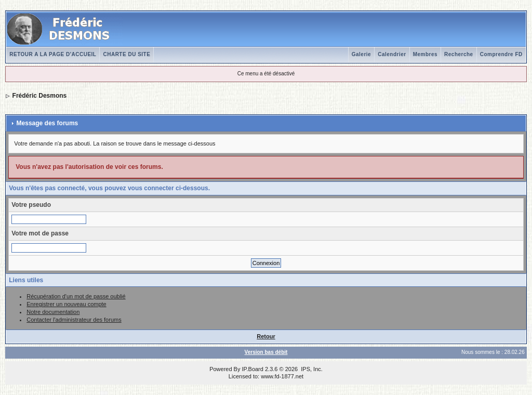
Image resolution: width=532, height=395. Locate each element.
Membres (425, 54)
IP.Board (253, 369)
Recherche (459, 54)
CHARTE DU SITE (127, 54)
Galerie (361, 54)
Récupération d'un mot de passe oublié (76, 296)
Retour (266, 336)
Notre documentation (53, 312)
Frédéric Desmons (40, 96)
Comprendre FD (501, 54)
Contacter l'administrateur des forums (74, 320)
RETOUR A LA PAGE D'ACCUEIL (53, 54)
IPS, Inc (311, 369)
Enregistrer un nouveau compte (66, 304)
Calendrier (392, 54)
